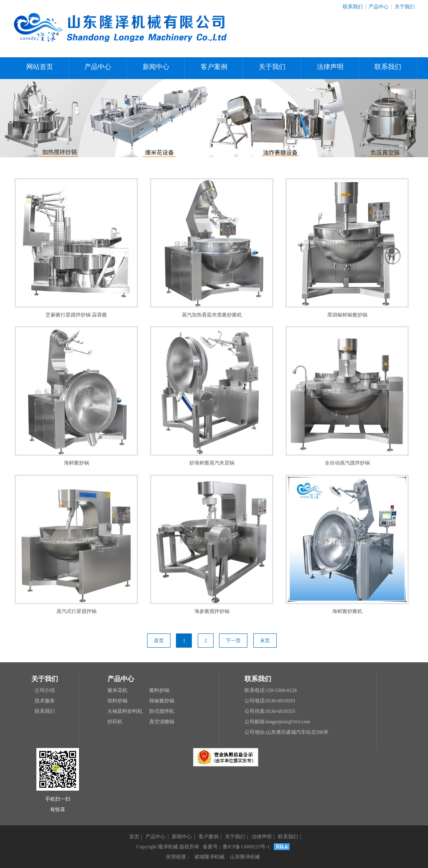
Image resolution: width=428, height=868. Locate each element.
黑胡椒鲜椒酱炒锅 (347, 315)
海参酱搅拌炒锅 (212, 611)
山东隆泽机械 (245, 857)
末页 (265, 641)
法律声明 (330, 67)
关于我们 (405, 7)
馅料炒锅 (117, 701)
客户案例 (214, 67)
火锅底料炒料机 (125, 711)
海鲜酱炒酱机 (347, 611)
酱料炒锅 (159, 690)
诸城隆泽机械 (209, 857)
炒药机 (115, 722)
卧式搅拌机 (162, 711)
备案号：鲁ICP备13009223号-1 (236, 847)
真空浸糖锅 (162, 722)
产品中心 (379, 7)
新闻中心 (156, 67)
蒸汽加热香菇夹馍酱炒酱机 (212, 315)
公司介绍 (45, 690)
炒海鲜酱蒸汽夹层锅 (212, 463)
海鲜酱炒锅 (76, 463)
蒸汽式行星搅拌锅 (76, 611)
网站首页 (40, 67)
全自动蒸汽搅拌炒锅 (347, 463)
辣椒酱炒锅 (162, 701)
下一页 (233, 641)
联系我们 (353, 7)
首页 (159, 641)
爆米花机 (117, 690)
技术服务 (45, 701)
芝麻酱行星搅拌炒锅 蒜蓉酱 (76, 315)
